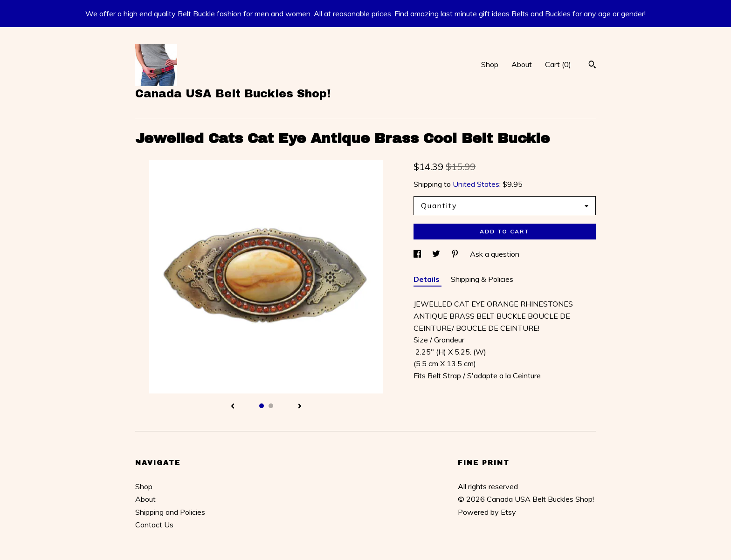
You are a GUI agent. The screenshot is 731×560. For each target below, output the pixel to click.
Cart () (558, 64)
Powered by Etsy (487, 512)
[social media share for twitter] (437, 254)
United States (476, 184)
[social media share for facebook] (418, 254)
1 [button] (262, 406)
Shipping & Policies (482, 279)
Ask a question (495, 254)
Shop (490, 64)
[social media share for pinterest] (456, 254)
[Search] (592, 66)
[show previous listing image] (233, 407)
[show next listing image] (300, 407)
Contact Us (154, 525)
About (522, 64)
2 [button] (271, 406)
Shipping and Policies (170, 512)
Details (428, 279)
